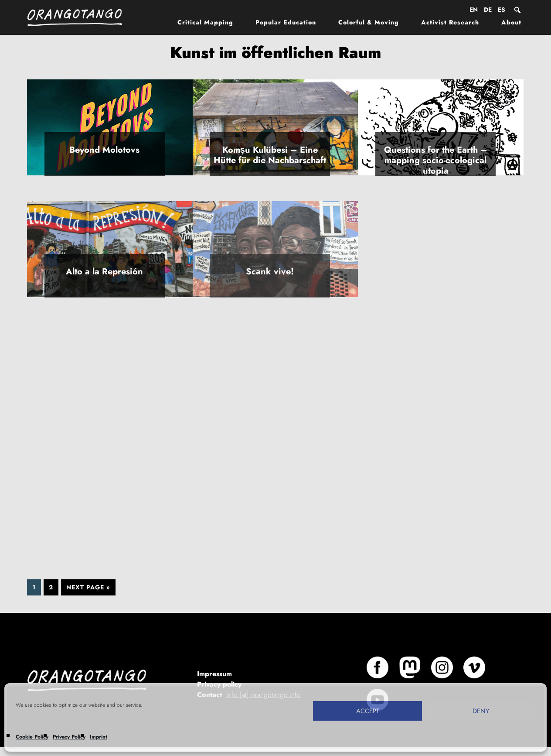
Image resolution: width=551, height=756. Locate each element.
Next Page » (88, 587)
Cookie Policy (32, 737)
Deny (481, 711)
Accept (368, 711)
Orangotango (79, 17)
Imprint (99, 737)
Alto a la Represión (104, 272)
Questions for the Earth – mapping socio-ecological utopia (436, 160)
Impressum (214, 674)
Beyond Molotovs (104, 150)
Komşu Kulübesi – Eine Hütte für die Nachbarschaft (270, 155)
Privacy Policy (69, 737)
